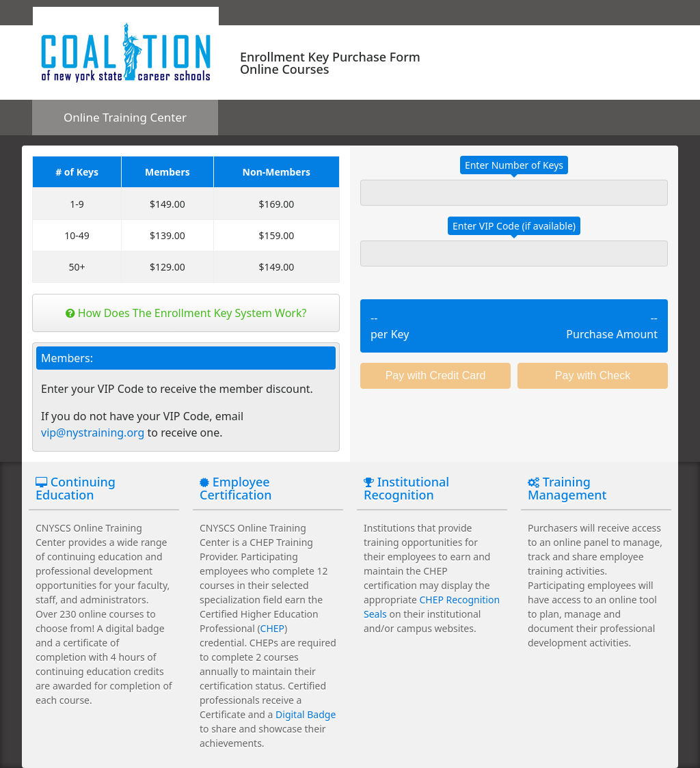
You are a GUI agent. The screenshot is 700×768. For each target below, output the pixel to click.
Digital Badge (306, 714)
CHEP (272, 628)
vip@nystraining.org (93, 433)
